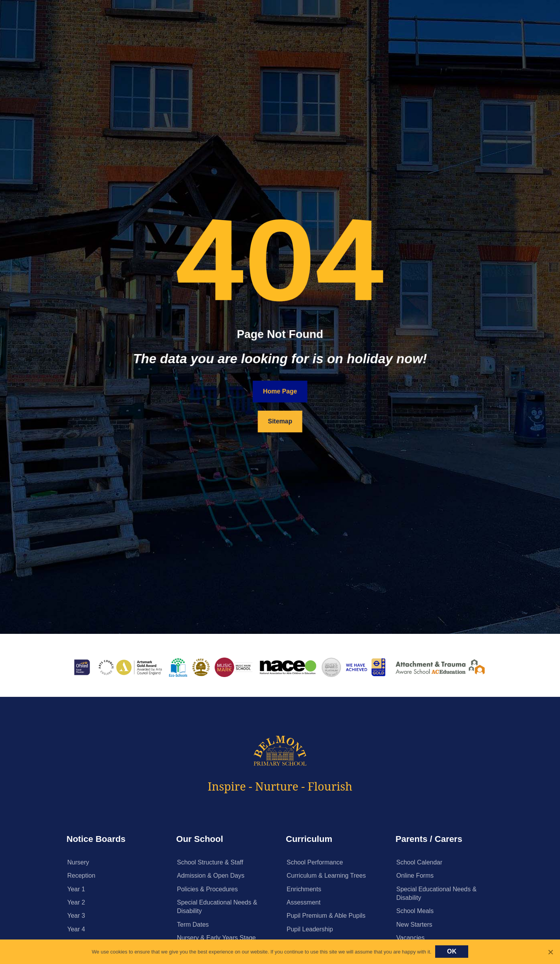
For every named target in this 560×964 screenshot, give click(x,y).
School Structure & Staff (210, 862)
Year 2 (76, 902)
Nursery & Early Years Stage (216, 938)
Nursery (78, 862)
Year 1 (76, 889)
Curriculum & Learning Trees (326, 876)
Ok (452, 951)
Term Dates (193, 925)
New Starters (414, 925)
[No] (550, 952)
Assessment (304, 902)
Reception (81, 876)
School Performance (315, 862)
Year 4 (76, 929)
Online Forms (415, 876)
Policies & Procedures (207, 889)
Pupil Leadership (310, 929)
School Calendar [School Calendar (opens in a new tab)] (419, 862)
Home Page (280, 391)
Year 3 (76, 916)
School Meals (415, 911)
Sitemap (280, 421)
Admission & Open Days (211, 876)
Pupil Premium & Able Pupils (326, 916)
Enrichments (304, 889)
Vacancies (410, 938)
